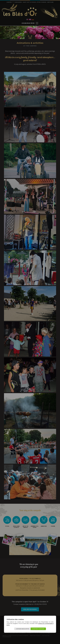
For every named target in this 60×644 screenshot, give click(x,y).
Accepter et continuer (38, 629)
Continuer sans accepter (22, 629)
